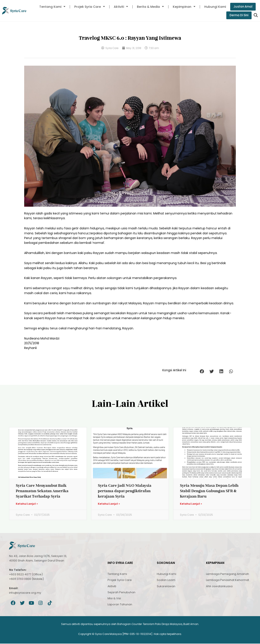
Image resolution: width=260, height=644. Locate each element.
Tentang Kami (52, 7)
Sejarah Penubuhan (121, 593)
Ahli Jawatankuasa (219, 586)
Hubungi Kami (214, 7)
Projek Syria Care (89, 7)
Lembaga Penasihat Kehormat (227, 580)
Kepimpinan (183, 7)
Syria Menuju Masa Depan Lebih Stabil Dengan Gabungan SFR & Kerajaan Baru (209, 491)
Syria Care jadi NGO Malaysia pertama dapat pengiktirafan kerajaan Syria (125, 491)
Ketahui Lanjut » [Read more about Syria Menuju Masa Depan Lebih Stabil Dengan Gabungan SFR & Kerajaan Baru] (191, 504)
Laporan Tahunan (120, 605)
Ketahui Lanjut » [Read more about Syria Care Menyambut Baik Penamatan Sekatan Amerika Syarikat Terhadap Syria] (27, 504)
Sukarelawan (166, 586)
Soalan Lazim (166, 580)
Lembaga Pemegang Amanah (227, 574)
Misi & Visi (114, 599)
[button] (202, 372)
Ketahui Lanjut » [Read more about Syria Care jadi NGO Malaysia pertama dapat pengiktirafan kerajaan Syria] (109, 504)
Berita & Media (150, 7)
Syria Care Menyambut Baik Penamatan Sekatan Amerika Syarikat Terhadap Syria (42, 491)
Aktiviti (120, 7)
